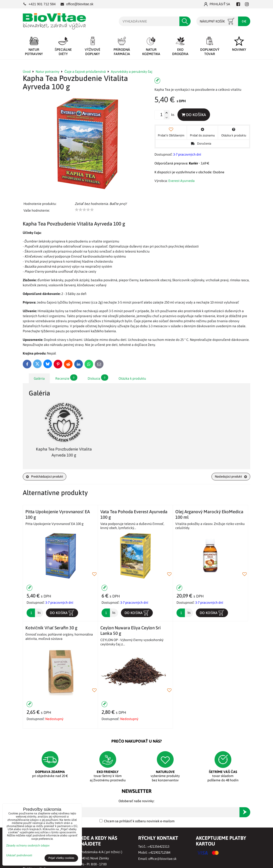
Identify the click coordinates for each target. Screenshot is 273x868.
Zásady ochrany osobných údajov (28, 845)
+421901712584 (159, 853)
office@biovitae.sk (162, 859)
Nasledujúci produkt (229, 477)
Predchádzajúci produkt (47, 477)
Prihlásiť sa (217, 4)
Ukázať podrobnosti (19, 855)
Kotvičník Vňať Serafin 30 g (51, 628)
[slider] (84, 210)
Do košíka (195, 115)
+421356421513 (158, 847)
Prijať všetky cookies (61, 858)
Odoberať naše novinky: (136, 801)
